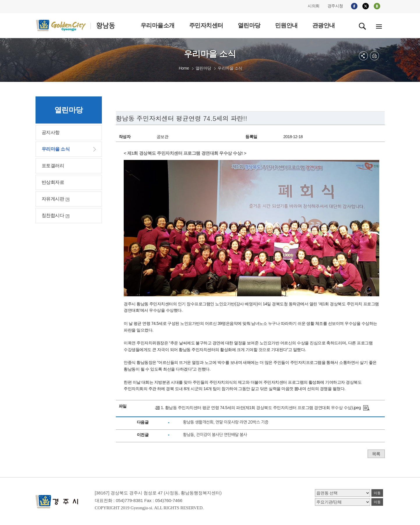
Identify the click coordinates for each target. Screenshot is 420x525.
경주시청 (335, 6)
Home (184, 68)
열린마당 (203, 68)
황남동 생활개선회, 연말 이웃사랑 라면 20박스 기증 (225, 422)
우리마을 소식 (230, 68)
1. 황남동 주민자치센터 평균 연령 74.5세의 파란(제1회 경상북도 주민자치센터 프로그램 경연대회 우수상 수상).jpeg (261, 408)
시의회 (314, 6)
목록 (376, 454)
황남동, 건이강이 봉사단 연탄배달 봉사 (215, 435)
